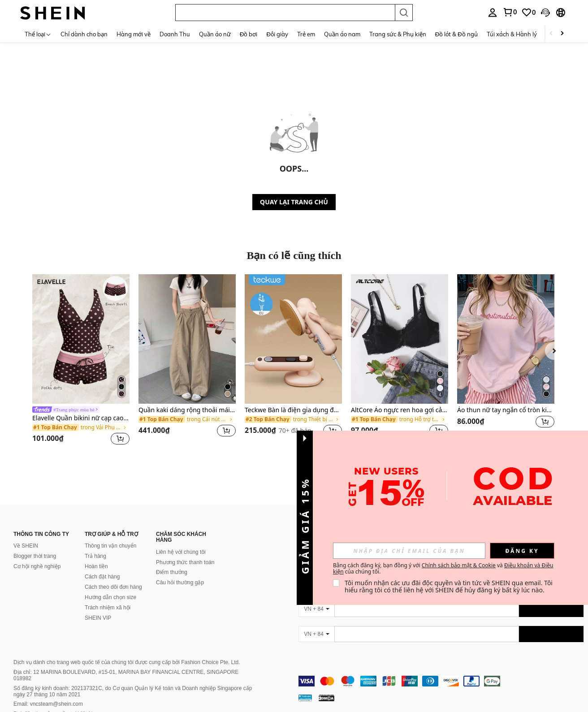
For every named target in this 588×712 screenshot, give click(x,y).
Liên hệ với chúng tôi (181, 552)
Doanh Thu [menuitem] (175, 34)
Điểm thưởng (172, 572)
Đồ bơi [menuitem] (249, 34)
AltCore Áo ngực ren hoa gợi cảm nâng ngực (400, 410)
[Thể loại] (38, 34)
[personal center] (493, 13)
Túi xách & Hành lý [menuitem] (512, 34)
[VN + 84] (316, 609)
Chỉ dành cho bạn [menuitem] (84, 34)
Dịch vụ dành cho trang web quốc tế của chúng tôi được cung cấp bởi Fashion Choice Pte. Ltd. (127, 662)
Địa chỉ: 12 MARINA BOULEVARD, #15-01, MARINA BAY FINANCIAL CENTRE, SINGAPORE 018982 (126, 675)
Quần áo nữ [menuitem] (215, 34)
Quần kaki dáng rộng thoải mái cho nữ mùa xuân (187, 410)
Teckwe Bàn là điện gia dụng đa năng (293, 410)
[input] (409, 551)
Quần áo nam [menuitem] (342, 34)
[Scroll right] (562, 34)
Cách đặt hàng (102, 577)
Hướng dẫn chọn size (110, 597)
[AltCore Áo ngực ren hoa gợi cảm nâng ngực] (400, 339)
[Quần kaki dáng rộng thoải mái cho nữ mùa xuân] (187, 339)
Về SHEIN (26, 546)
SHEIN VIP (98, 618)
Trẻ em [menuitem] (306, 34)
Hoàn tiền (96, 566)
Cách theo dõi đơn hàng (113, 587)
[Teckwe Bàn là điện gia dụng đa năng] (293, 339)
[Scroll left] (551, 34)
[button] (285, 13)
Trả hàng (95, 556)
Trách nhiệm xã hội (108, 608)
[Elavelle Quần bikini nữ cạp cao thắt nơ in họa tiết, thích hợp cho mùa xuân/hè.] (81, 339)
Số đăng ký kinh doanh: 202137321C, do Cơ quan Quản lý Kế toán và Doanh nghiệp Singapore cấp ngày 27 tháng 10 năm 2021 (133, 691)
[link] (510, 12)
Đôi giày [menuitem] (277, 34)
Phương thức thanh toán (185, 562)
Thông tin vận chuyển (110, 546)
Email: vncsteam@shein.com (48, 704)
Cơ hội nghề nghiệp (37, 566)
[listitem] (81, 361)
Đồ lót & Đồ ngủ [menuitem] (456, 34)
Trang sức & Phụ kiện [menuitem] (398, 34)
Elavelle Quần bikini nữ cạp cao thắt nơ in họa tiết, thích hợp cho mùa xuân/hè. (81, 418)
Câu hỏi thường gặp (180, 583)
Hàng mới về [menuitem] (134, 34)
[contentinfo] (441, 681)
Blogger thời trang (35, 556)
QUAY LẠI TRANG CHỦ (294, 202)
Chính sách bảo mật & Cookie (459, 565)
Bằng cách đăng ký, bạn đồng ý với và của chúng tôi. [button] (443, 569)
